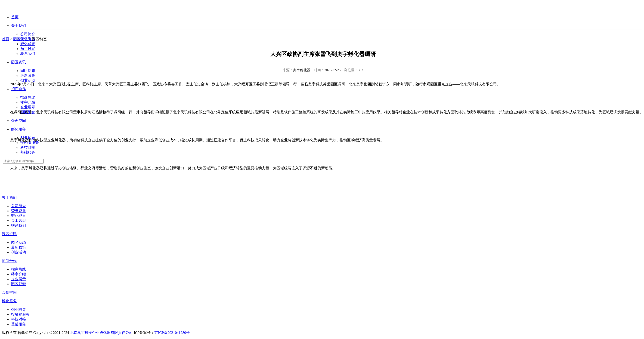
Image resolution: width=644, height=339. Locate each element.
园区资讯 (21, 39)
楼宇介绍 (28, 102)
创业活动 (28, 80)
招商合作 (9, 261)
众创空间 (9, 292)
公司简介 (28, 34)
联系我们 (28, 54)
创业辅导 (19, 310)
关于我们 (9, 197)
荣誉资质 (19, 211)
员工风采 (28, 49)
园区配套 (19, 284)
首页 (6, 39)
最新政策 (28, 76)
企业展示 (28, 107)
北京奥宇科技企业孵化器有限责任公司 (101, 333)
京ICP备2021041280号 (172, 333)
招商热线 (28, 97)
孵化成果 (28, 44)
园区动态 (28, 71)
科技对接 (28, 147)
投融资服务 (20, 314)
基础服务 (28, 152)
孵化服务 (9, 301)
